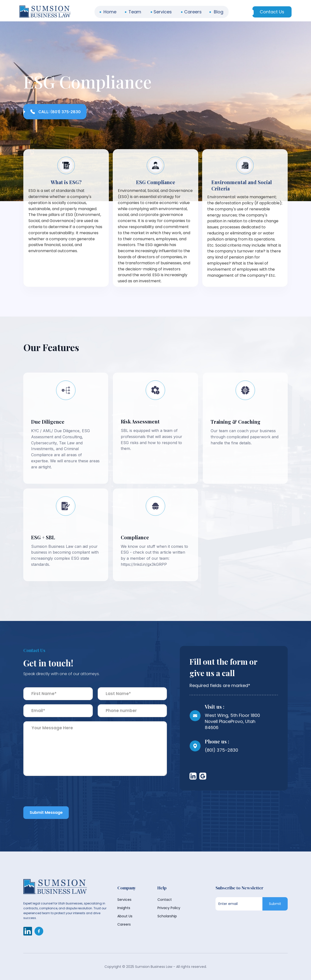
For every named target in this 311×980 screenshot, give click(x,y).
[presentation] (60, 795)
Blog (219, 12)
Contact (165, 900)
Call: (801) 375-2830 (60, 112)
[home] (45, 12)
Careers (193, 12)
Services (163, 12)
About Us (125, 916)
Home (110, 12)
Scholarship (167, 916)
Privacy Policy (169, 908)
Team (135, 12)
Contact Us (272, 12)
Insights (124, 908)
